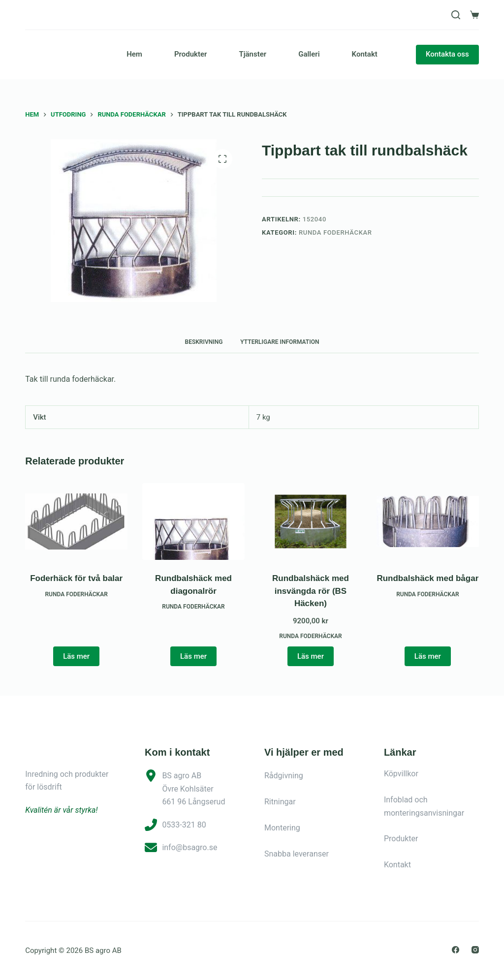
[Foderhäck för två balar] (76, 521)
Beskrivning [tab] (204, 342)
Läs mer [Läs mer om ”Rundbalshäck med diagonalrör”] (193, 656)
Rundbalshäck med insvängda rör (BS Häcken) (311, 591)
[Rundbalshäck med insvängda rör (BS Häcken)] (311, 521)
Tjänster (252, 54)
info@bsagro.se (189, 847)
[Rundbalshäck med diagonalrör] (193, 521)
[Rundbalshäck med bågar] (428, 521)
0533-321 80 (184, 825)
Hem (134, 54)
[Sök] (456, 15)
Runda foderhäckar (335, 232)
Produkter (191, 54)
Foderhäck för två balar (76, 578)
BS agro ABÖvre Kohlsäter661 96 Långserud (193, 789)
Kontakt (365, 54)
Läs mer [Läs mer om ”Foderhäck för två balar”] (76, 656)
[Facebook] (456, 950)
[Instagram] (475, 950)
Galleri (309, 54)
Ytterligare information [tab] (280, 342)
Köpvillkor (401, 774)
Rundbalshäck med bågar (427, 578)
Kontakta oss (447, 54)
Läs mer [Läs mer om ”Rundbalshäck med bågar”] (428, 656)
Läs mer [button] (311, 656)
